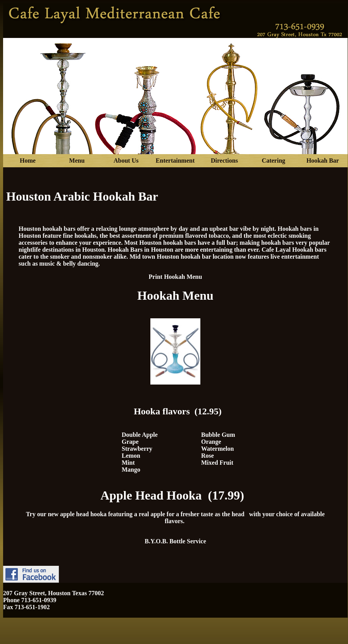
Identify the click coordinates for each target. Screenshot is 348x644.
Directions (224, 161)
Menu (77, 161)
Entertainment (175, 161)
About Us (126, 161)
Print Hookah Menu (176, 277)
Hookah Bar (323, 161)
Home (28, 161)
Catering (274, 161)
